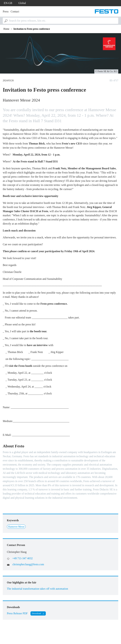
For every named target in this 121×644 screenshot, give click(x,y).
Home (6, 29)
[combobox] (60, 21)
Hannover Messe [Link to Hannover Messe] (16, 527)
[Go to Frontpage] (107, 11)
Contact (15, 11)
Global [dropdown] (22, 3)
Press (6, 11)
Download (36, 613)
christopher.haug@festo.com (28, 564)
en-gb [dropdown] (8, 3)
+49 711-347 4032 (23, 558)
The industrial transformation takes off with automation (37, 589)
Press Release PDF (17, 613)
